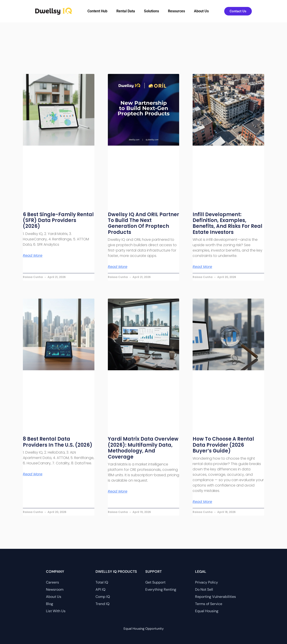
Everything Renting (161, 589)
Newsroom (55, 589)
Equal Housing (207, 611)
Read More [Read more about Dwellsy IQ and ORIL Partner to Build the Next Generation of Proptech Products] (118, 267)
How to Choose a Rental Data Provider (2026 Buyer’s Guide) (223, 445)
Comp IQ (103, 597)
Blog (50, 604)
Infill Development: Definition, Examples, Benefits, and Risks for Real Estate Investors (227, 223)
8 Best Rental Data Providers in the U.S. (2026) (58, 442)
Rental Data (126, 11)
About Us (201, 11)
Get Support (155, 582)
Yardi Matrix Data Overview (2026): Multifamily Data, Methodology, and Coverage (143, 448)
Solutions (151, 11)
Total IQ (102, 582)
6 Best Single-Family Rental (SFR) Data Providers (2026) (58, 220)
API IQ (100, 589)
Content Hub (97, 11)
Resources (176, 11)
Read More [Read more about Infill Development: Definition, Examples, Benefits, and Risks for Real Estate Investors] (202, 267)
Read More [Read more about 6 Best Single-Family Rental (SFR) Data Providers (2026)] (33, 256)
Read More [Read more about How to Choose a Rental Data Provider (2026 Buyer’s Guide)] (202, 502)
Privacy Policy (207, 582)
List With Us (56, 611)
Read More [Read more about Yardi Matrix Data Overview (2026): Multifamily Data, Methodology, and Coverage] (118, 491)
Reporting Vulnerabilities (215, 597)
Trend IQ (102, 604)
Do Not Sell (204, 589)
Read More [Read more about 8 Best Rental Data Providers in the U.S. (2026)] (33, 474)
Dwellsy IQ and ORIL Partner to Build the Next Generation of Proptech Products (143, 223)
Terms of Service (209, 604)
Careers (52, 582)
